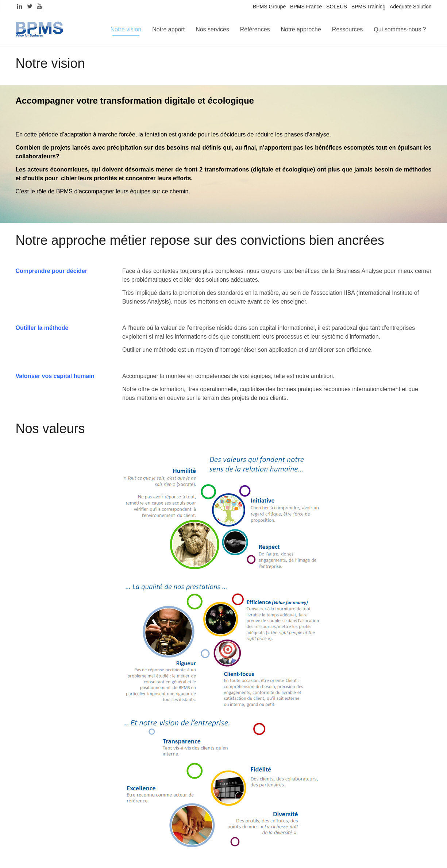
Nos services (212, 29)
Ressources (347, 29)
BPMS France (306, 7)
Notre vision (126, 29)
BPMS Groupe (269, 7)
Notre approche (301, 29)
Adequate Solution (411, 7)
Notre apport (168, 29)
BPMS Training (368, 7)
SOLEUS (337, 7)
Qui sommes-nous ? (400, 29)
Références (255, 29)
